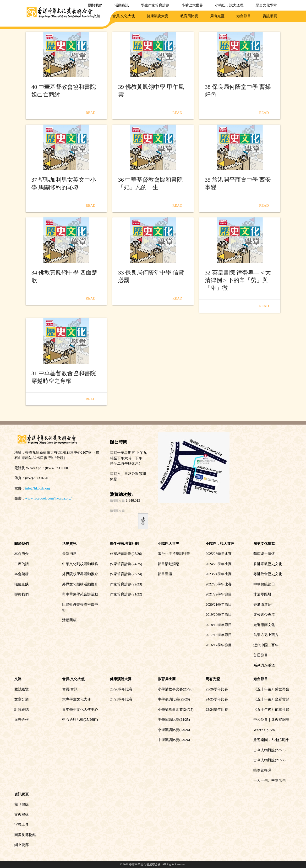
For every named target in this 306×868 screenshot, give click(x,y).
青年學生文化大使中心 (80, 710)
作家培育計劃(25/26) (126, 554)
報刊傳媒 (22, 804)
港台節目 (244, 16)
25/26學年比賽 (121, 689)
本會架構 (22, 574)
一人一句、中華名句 (270, 780)
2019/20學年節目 (219, 615)
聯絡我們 (22, 594)
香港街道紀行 (264, 605)
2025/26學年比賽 (219, 554)
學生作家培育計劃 (155, 5)
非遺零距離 (262, 594)
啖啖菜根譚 (262, 770)
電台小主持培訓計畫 (174, 554)
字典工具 (22, 825)
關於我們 (95, 5)
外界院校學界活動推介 (80, 574)
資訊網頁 (270, 16)
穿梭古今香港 (264, 615)
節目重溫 (165, 574)
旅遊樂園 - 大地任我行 (271, 740)
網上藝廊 (22, 845)
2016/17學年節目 (219, 645)
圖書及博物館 (25, 835)
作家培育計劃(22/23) (126, 584)
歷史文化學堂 (266, 5)
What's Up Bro (264, 730)
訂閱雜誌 (22, 710)
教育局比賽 (189, 16)
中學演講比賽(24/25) (174, 720)
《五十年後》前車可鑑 (271, 710)
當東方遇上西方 (266, 635)
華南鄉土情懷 (264, 554)
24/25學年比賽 (121, 699)
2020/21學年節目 (219, 605)
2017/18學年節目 (219, 635)
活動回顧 (69, 620)
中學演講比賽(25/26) (174, 699)
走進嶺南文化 (264, 625)
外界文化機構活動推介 (80, 584)
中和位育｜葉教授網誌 (271, 720)
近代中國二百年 (266, 645)
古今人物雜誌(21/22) (269, 760)
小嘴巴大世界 (192, 5)
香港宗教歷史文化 (268, 564)
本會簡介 (22, 554)
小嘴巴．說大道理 (229, 5)
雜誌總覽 (22, 689)
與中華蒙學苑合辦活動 (80, 594)
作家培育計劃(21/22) (126, 594)
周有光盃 (217, 16)
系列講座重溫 (264, 665)
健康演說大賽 (158, 16)
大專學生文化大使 (76, 699)
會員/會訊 (70, 689)
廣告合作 (22, 720)
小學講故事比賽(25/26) (176, 689)
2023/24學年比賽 (219, 574)
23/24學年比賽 (217, 710)
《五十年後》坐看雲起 (271, 699)
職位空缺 (22, 584)
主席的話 (22, 564)
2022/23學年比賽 (219, 584)
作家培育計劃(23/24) (126, 574)
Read (91, 113)
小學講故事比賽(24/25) (176, 710)
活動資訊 (122, 5)
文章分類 (22, 699)
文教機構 (22, 815)
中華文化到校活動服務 (80, 564)
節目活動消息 (169, 564)
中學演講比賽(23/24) (174, 740)
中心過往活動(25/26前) (80, 720)
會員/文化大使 (124, 16)
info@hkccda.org (38, 488)
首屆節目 (261, 655)
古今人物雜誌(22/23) (269, 750)
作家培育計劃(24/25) (126, 564)
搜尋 (143, 521)
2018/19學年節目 (219, 625)
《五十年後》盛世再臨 (271, 689)
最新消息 (69, 554)
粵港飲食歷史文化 (268, 574)
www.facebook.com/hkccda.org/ (48, 498)
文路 (97, 16)
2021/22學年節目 (219, 594)
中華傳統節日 (264, 584)
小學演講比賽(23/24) (174, 730)
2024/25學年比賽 (219, 564)
